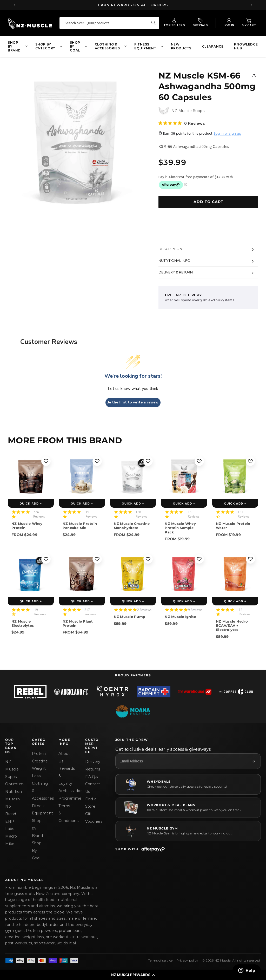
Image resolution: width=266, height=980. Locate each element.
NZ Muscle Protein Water (233, 526)
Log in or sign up (228, 134)
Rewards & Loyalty (65, 776)
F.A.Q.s (92, 777)
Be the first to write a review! (133, 402)
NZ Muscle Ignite (180, 617)
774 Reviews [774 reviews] (39, 514)
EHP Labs (10, 825)
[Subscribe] (253, 761)
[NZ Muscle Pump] (133, 574)
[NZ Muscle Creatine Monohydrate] (133, 476)
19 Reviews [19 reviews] (40, 612)
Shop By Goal (37, 850)
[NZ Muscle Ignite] (184, 574)
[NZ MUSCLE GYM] (188, 831)
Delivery (92, 762)
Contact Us (92, 788)
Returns (92, 769)
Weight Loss (39, 772)
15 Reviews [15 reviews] (91, 514)
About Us (64, 757)
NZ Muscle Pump (130, 617)
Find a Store (91, 803)
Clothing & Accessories (39, 791)
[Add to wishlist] (46, 461)
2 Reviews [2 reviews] (144, 610)
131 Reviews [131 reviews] (244, 514)
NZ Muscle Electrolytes (23, 623)
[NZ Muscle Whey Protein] (31, 476)
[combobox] (109, 23)
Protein (39, 754)
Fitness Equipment (39, 810)
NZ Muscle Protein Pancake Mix (80, 526)
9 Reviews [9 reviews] (195, 610)
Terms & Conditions (65, 813)
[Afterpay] (153, 849)
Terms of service (161, 960)
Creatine (39, 761)
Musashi (12, 799)
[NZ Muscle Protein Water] (235, 476)
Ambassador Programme (65, 795)
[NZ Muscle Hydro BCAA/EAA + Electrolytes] (235, 574)
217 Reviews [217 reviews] (90, 612)
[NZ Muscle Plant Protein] (82, 574)
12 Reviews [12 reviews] (245, 612)
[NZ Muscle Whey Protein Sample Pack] (184, 476)
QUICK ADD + (31, 504)
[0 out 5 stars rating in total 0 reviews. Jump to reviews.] (182, 123)
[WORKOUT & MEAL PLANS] (188, 808)
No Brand (11, 810)
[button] (133, 975)
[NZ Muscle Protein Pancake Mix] (82, 476)
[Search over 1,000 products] (154, 23)
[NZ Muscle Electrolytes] (31, 574)
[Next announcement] (251, 5)
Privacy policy (187, 960)
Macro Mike (11, 840)
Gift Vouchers (92, 818)
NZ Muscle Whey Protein (27, 526)
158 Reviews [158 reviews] (141, 514)
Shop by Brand (37, 828)
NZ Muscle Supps (12, 769)
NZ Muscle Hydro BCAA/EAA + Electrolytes (232, 626)
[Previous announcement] (15, 5)
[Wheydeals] (188, 784)
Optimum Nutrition (12, 788)
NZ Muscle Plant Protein (78, 623)
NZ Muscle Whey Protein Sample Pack (180, 528)
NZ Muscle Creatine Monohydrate (132, 526)
